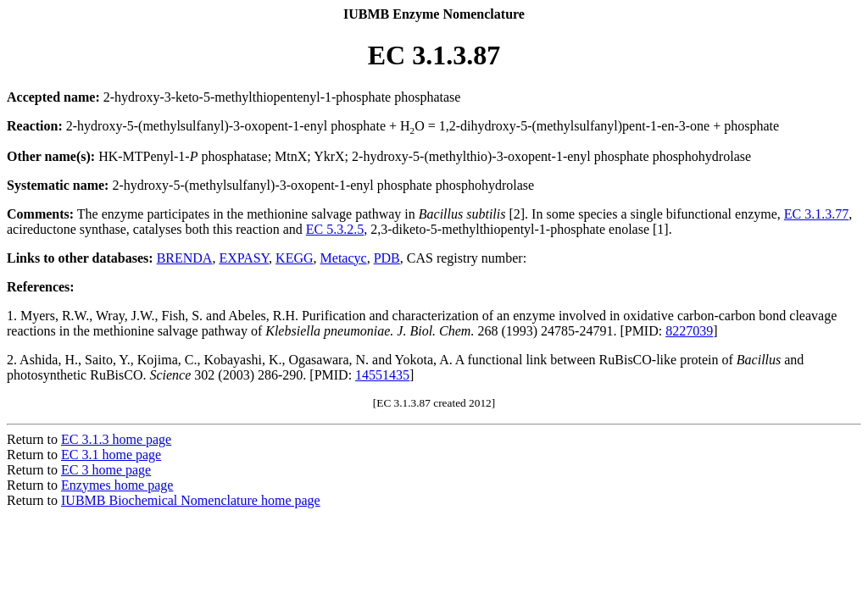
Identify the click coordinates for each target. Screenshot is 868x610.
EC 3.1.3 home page (116, 439)
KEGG (294, 258)
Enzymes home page (117, 485)
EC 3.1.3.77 (816, 214)
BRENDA (185, 258)
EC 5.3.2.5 (335, 229)
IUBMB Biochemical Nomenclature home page (191, 500)
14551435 (382, 375)
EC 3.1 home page (111, 455)
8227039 (689, 331)
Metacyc (344, 258)
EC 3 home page (106, 470)
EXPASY (244, 258)
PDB (387, 258)
